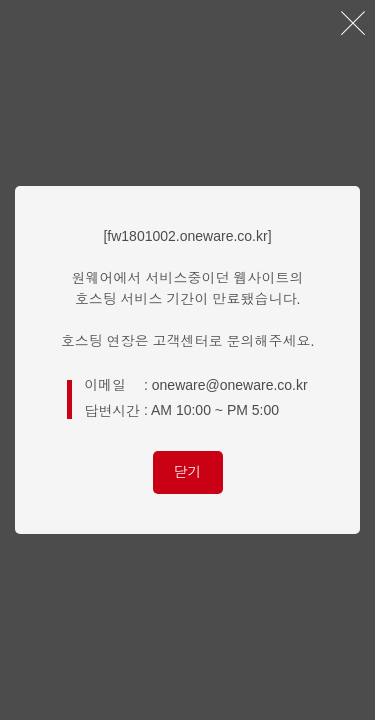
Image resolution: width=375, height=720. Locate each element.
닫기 (188, 472)
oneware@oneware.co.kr (230, 385)
